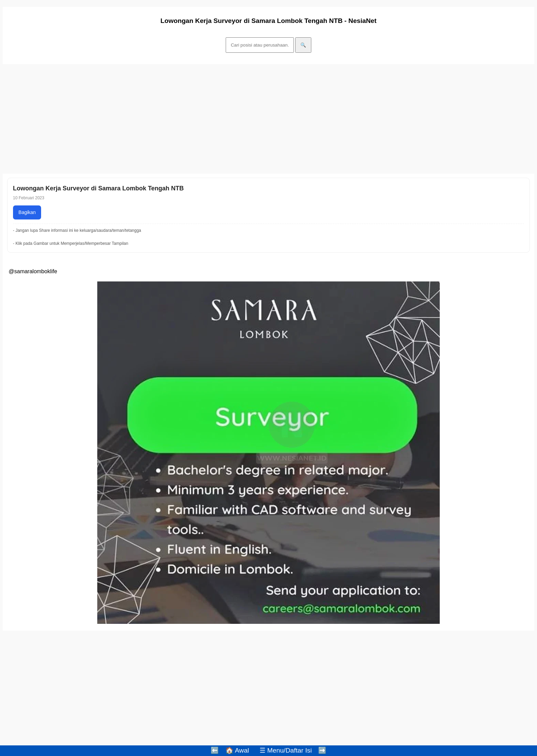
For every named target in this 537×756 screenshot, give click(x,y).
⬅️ (215, 750)
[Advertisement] (208, 119)
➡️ (322, 750)
